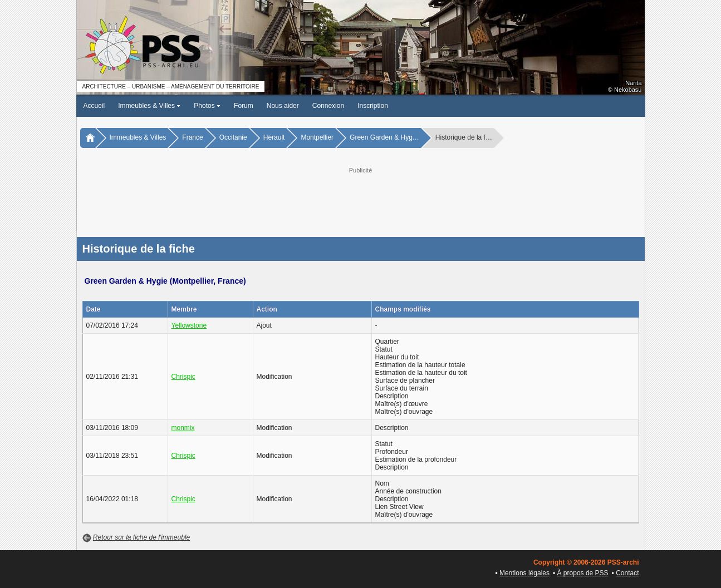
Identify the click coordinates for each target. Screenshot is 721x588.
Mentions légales (524, 573)
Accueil (94, 106)
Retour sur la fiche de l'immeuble (141, 537)
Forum (244, 106)
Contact (627, 573)
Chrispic (183, 377)
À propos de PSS (583, 573)
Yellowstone (189, 325)
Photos (207, 106)
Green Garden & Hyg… (384, 137)
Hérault (274, 137)
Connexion (328, 106)
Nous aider (283, 106)
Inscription (373, 106)
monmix (183, 428)
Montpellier (317, 137)
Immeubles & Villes (149, 106)
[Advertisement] (361, 201)
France (192, 137)
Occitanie (233, 137)
